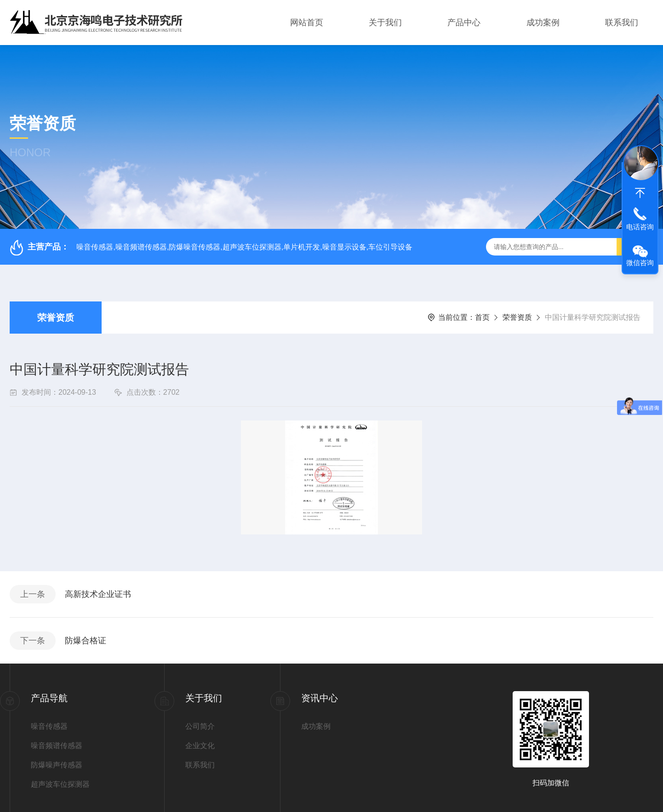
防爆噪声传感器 (57, 764)
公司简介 (200, 726)
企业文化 (200, 745)
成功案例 (543, 23)
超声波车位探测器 (60, 784)
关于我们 (385, 23)
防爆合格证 (86, 640)
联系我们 (622, 23)
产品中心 (464, 23)
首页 (482, 317)
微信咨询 (640, 263)
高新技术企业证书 (98, 594)
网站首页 (307, 23)
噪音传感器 (49, 726)
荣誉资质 (56, 318)
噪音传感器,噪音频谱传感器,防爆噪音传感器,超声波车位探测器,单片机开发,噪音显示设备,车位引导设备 (244, 247)
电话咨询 (640, 227)
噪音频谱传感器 (57, 745)
